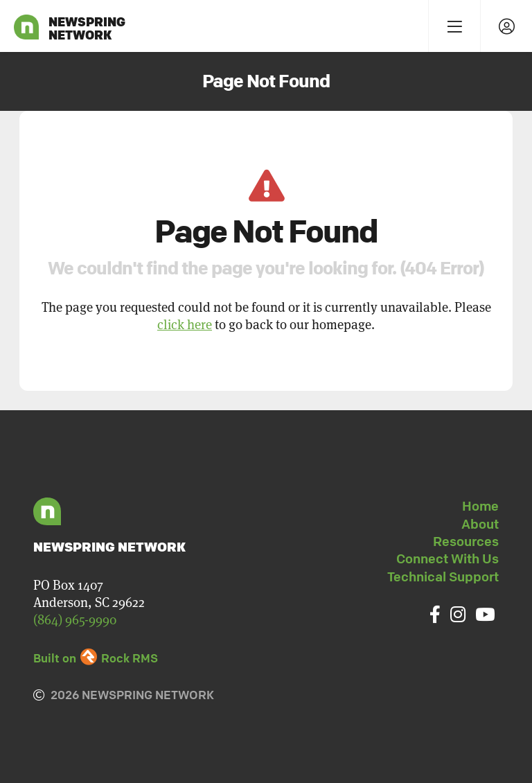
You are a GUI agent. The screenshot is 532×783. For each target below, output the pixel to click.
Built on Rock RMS (96, 658)
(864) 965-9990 (75, 619)
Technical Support (443, 577)
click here (185, 324)
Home (480, 506)
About (480, 524)
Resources (466, 541)
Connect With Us (447, 558)
